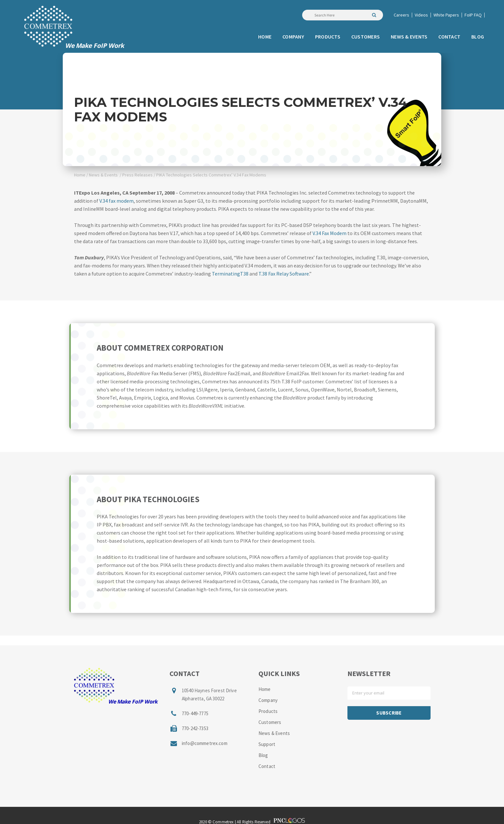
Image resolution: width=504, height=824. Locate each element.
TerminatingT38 (230, 274)
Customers (270, 722)
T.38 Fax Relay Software (284, 274)
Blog (263, 755)
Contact (267, 766)
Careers (401, 15)
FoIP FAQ (473, 15)
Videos (421, 15)
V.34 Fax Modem (329, 233)
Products (268, 711)
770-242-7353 (195, 728)
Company (268, 700)
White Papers (446, 15)
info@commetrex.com (205, 743)
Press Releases (137, 175)
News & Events (103, 175)
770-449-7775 (195, 713)
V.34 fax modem (116, 201)
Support (267, 744)
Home (80, 175)
